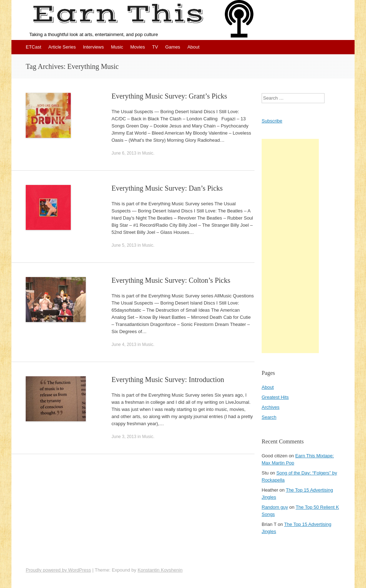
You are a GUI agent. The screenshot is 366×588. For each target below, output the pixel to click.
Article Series (62, 47)
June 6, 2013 (124, 153)
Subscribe (272, 121)
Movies (137, 47)
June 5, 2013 (124, 245)
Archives (271, 407)
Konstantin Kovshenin (160, 570)
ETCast (33, 47)
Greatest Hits (275, 397)
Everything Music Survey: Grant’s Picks (169, 96)
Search (269, 417)
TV (155, 47)
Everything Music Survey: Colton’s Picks (171, 280)
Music (117, 47)
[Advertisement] (290, 246)
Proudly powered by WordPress (58, 570)
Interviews (93, 47)
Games (173, 47)
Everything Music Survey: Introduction (168, 380)
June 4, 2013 (124, 345)
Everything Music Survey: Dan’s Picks (167, 188)
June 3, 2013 (124, 437)
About (193, 47)
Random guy (275, 507)
